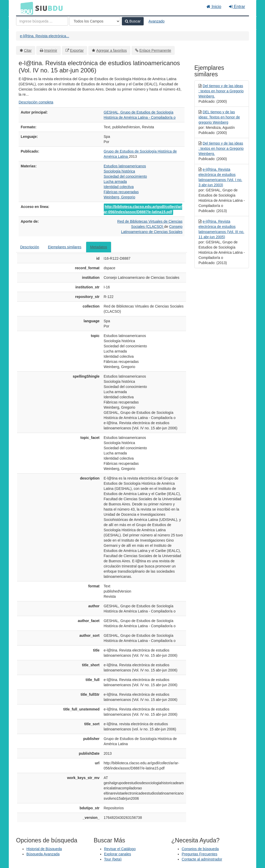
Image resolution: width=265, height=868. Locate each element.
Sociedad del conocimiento (125, 176)
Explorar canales (117, 854)
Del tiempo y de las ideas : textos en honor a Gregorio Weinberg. (221, 91)
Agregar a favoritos (112, 50)
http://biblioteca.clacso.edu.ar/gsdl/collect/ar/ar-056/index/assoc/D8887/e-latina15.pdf (143, 209)
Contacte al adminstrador (202, 859)
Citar (28, 50)
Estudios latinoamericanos (125, 166)
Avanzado (157, 21)
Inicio (214, 7)
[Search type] (95, 21)
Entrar (237, 7)
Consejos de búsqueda (200, 849)
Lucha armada (115, 182)
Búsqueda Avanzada (43, 854)
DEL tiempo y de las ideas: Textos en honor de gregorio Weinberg (219, 117)
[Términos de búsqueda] (42, 21)
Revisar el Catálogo (120, 849)
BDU (25, 8)
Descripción (30, 247)
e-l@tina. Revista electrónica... (45, 36)
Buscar (133, 21)
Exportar (77, 50)
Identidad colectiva (119, 187)
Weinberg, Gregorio (120, 197)
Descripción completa (36, 102)
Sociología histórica (119, 171)
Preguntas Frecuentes (200, 854)
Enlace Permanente (155, 50)
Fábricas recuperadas (121, 192)
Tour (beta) (113, 859)
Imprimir (51, 50)
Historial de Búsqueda (44, 849)
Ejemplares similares (65, 247)
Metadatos (98, 247)
